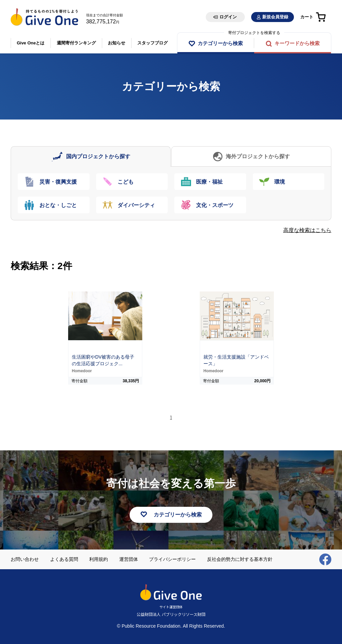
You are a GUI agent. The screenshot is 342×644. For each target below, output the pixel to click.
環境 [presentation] (280, 182)
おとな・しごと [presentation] (58, 205)
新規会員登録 (275, 17)
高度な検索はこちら (307, 230)
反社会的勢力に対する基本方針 (240, 559)
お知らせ (117, 43)
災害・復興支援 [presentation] (58, 182)
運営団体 (129, 559)
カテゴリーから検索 (220, 43)
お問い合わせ (25, 559)
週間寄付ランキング (76, 43)
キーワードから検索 (297, 43)
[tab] (91, 156)
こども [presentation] (126, 182)
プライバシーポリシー (172, 559)
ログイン (228, 17)
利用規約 (99, 559)
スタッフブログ (152, 43)
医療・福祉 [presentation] (209, 182)
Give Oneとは (31, 43)
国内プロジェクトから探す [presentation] (98, 156)
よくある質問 (64, 559)
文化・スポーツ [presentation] (215, 205)
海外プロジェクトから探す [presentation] (258, 156)
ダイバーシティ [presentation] (137, 205)
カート (307, 17)
